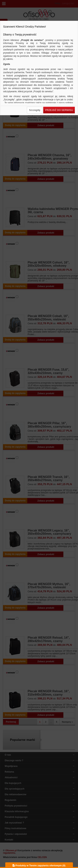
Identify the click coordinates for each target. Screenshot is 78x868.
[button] (35, 110)
